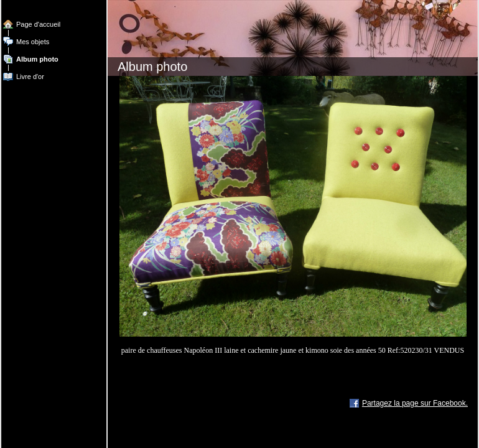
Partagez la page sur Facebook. (415, 403)
